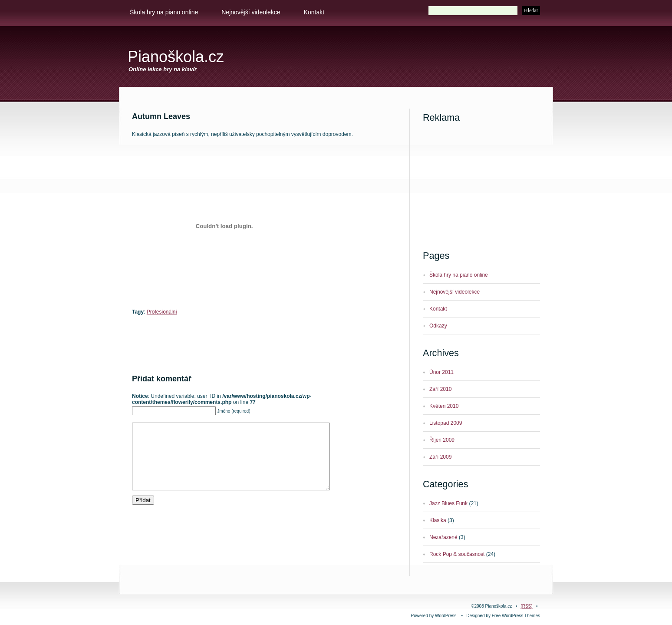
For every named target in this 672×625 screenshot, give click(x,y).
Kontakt (314, 12)
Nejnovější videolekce (251, 12)
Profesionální (162, 312)
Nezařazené (443, 537)
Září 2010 (440, 389)
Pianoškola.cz (176, 57)
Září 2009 (440, 457)
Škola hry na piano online (164, 12)
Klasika (438, 520)
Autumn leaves (161, 116)
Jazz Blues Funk (448, 503)
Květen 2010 (444, 406)
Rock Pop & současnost (457, 554)
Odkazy (438, 326)
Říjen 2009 (442, 440)
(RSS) (526, 606)
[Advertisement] (443, 60)
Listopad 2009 (446, 423)
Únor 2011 (441, 372)
